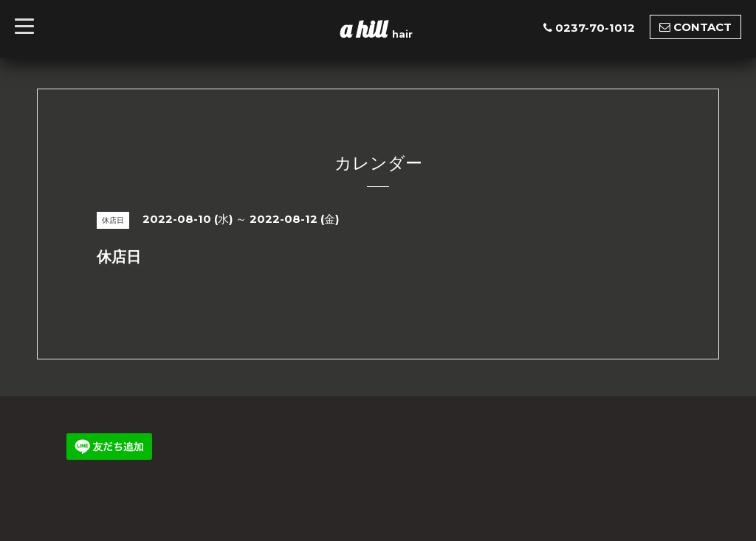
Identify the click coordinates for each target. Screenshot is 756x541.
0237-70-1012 (595, 28)
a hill (366, 29)
